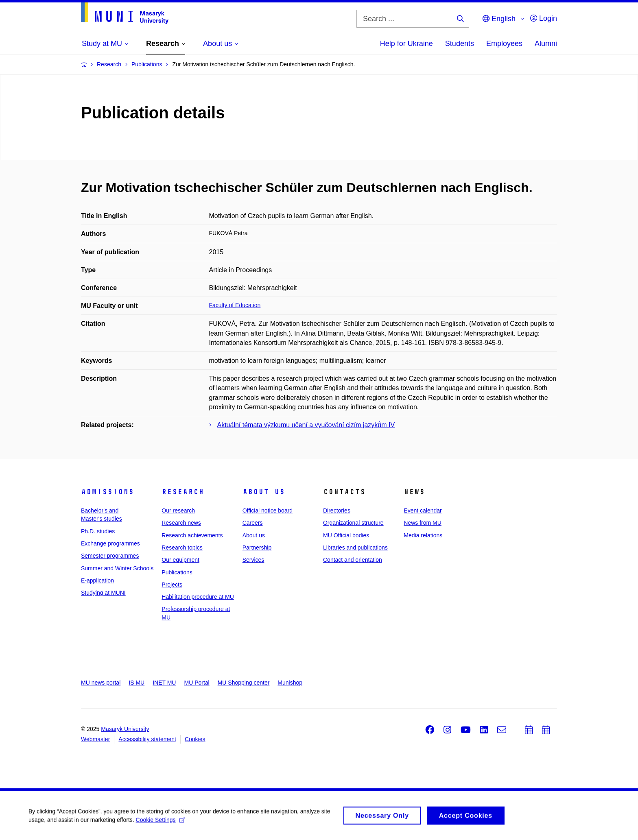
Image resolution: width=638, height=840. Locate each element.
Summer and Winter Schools (117, 568)
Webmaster (95, 739)
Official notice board (268, 511)
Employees (504, 44)
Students (460, 44)
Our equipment (180, 560)
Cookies (195, 739)
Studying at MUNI (103, 593)
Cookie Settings (161, 823)
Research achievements (192, 535)
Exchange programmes (110, 543)
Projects (172, 585)
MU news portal (101, 683)
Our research (178, 511)
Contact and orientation (353, 560)
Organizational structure (353, 523)
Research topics (182, 548)
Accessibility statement (147, 739)
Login (544, 18)
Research (183, 492)
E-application (97, 580)
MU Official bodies (346, 535)
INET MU (164, 683)
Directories (337, 511)
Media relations (423, 535)
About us (264, 492)
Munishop (290, 683)
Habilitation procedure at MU (198, 597)
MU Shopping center (244, 683)
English (499, 19)
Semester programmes (110, 556)
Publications (177, 572)
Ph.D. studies (98, 531)
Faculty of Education (235, 305)
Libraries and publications (355, 548)
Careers (253, 523)
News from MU (423, 523)
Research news (181, 523)
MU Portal (197, 683)
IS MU (137, 683)
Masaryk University (125, 729)
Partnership (257, 548)
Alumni (546, 44)
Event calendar (423, 511)
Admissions (107, 492)
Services (253, 560)
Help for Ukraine (406, 44)
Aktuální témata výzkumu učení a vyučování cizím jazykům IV (306, 425)
